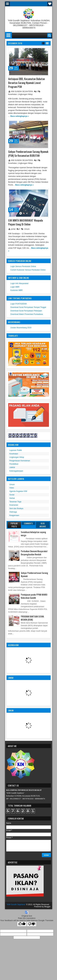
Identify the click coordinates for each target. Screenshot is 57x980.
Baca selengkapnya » (20, 116)
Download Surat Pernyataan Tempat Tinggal (28, 307)
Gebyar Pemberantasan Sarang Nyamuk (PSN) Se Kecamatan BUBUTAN (28, 154)
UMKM (12, 467)
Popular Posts (14, 525)
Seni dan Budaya (16, 508)
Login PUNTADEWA (19, 304)
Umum (27, 229)
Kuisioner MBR (17, 290)
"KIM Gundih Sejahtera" (16, 904)
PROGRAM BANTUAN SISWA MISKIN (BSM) (32, 618)
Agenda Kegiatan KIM (18, 491)
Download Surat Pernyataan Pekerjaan (26, 311)
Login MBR (15, 287)
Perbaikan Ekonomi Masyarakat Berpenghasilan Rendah (34, 553)
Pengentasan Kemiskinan (20, 461)
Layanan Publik (16, 450)
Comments (28, 523)
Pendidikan (14, 464)
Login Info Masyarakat (19, 283)
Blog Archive (43, 525)
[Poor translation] (32, 924)
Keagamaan (14, 515)
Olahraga (13, 512)
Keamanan (14, 505)
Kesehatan (13, 94)
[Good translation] (22, 924)
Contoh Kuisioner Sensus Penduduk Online (28, 270)
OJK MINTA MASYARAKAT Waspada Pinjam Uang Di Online (26, 222)
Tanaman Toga (15, 502)
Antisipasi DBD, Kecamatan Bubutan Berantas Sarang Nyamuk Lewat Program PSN (27, 83)
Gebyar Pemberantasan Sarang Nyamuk (34, 574)
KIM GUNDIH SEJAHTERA (22, 91)
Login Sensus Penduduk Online (23, 266)
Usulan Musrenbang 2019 (21, 328)
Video (12, 488)
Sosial (12, 495)
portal (13, 229)
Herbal (12, 498)
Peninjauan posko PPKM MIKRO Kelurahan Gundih (34, 596)
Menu (7, 4)
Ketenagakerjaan (16, 471)
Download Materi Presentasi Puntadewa (27, 314)
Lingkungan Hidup (25, 94)
